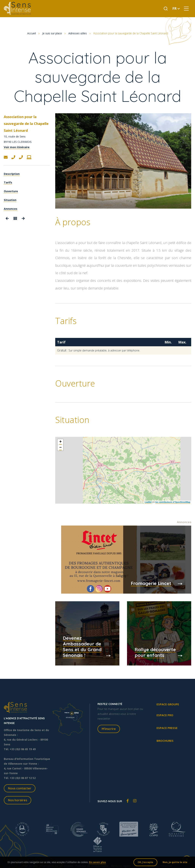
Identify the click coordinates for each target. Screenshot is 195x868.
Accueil (32, 33)
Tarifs (8, 182)
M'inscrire (109, 729)
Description (12, 174)
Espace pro (165, 715)
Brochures (165, 741)
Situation (10, 200)
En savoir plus (97, 862)
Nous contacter (20, 788)
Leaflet (148, 502)
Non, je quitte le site (175, 862)
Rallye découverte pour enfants (155, 652)
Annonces (11, 209)
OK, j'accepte (145, 862)
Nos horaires (18, 800)
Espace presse (167, 728)
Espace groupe (168, 704)
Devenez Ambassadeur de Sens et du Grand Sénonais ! (82, 646)
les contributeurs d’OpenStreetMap (173, 502)
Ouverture (11, 191)
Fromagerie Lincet (151, 583)
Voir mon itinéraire (17, 147)
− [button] (60, 448)
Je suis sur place (52, 33)
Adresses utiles (78, 33)
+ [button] (60, 442)
